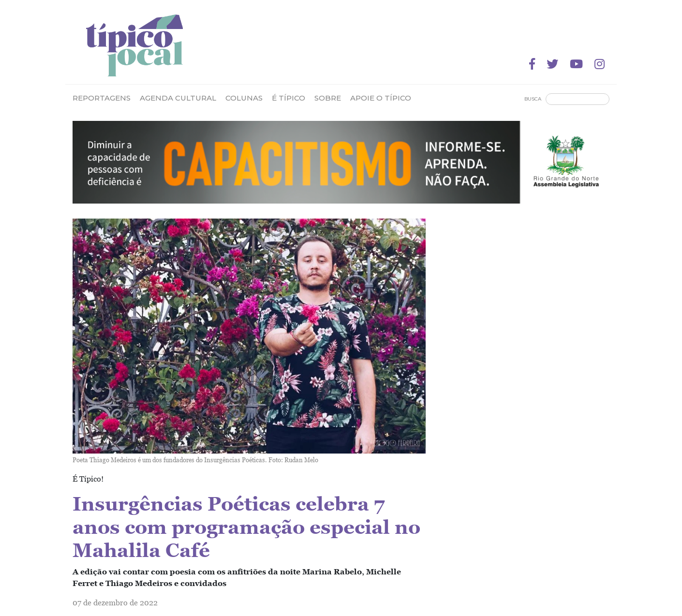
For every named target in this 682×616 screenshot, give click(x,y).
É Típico (289, 98)
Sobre (328, 98)
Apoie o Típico (381, 98)
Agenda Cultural (178, 98)
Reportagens (102, 98)
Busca (533, 99)
